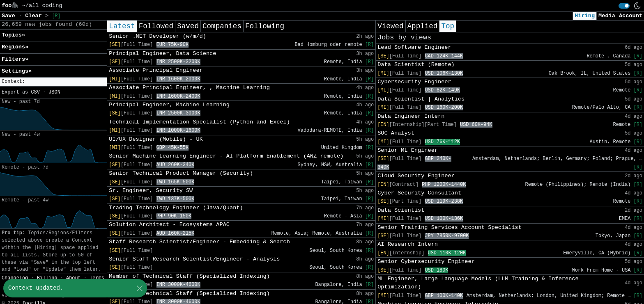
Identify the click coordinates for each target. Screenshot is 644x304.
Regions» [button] (15, 47)
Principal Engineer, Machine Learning (169, 105)
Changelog (15, 278)
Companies (222, 26)
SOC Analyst (396, 133)
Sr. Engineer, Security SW (151, 191)
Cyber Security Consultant (419, 193)
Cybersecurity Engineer (414, 82)
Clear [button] (35, 16)
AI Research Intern (408, 244)
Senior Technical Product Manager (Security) (181, 173)
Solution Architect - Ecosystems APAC (169, 225)
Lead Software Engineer (414, 47)
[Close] (139, 288)
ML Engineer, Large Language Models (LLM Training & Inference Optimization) (478, 283)
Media (607, 16)
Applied (423, 26)
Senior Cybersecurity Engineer (426, 262)
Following (265, 26)
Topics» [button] (13, 35)
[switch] (624, 6)
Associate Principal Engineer (156, 70)
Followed (156, 26)
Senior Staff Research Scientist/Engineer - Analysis (194, 259)
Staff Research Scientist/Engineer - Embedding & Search (199, 242)
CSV (35, 92)
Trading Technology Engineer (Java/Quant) (176, 208)
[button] (53, 82)
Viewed (390, 26)
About (74, 278)
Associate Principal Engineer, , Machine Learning (189, 88)
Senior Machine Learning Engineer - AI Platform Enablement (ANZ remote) (226, 156)
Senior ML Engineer (408, 150)
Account (631, 16)
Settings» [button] (17, 71)
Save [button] (10, 16)
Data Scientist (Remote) (416, 65)
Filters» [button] (15, 59)
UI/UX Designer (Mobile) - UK (156, 139)
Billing (47, 278)
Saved (188, 26)
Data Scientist (401, 210)
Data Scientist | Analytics (421, 99)
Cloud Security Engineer (416, 176)
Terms (97, 278)
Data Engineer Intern (411, 116)
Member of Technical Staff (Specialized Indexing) (189, 276)
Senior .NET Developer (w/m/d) (158, 36)
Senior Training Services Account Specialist (450, 227)
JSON (54, 92)
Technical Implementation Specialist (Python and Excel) (199, 122)
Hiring (585, 16)
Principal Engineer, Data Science (162, 54)
